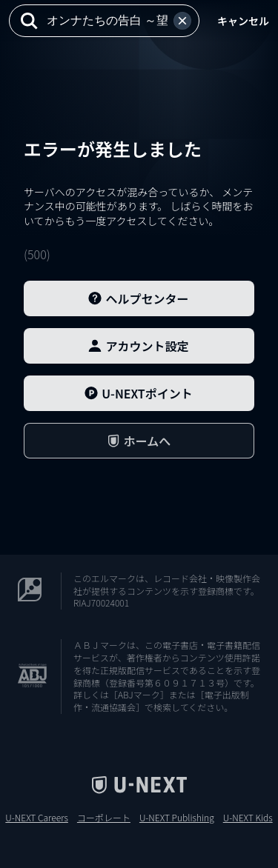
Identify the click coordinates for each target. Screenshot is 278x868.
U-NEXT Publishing (177, 818)
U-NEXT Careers (37, 818)
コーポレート (104, 818)
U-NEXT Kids (248, 818)
